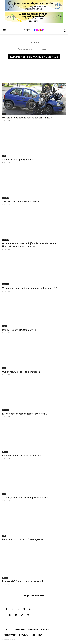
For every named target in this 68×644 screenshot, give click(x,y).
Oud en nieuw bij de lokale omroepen (21, 372)
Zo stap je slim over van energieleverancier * (25, 498)
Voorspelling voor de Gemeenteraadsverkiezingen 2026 (31, 288)
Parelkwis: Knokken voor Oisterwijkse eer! (24, 539)
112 (4, 156)
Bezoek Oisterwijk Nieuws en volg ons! (22, 456)
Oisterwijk (6, 410)
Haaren (5, 452)
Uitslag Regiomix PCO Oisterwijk (19, 330)
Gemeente (6, 198)
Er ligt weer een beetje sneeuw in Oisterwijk (24, 414)
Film (4, 368)
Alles (4, 114)
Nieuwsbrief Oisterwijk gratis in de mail (23, 581)
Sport (4, 326)
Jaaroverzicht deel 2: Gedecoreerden (21, 201)
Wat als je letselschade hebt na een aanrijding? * (27, 118)
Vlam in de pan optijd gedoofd (18, 160)
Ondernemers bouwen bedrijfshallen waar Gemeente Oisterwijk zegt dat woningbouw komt (29, 245)
